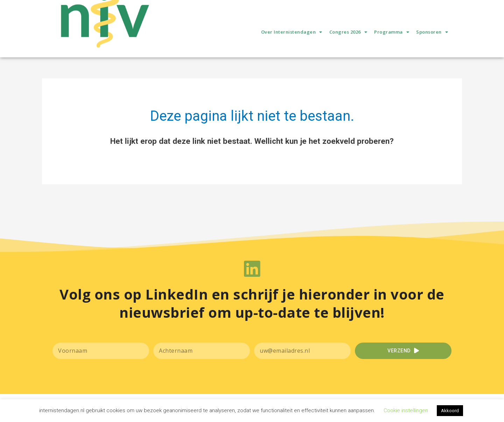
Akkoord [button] (450, 411)
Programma (392, 43)
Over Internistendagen (292, 43)
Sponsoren (432, 43)
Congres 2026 (348, 43)
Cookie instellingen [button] (406, 410)
